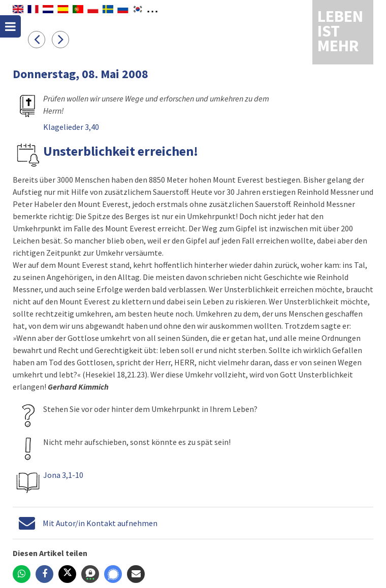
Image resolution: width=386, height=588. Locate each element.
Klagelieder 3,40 (71, 127)
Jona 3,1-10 (63, 475)
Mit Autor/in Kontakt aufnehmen (100, 523)
